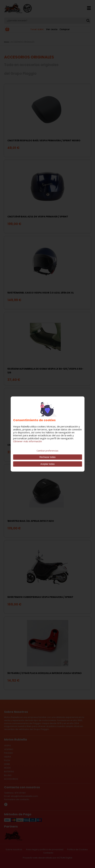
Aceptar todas (47, 464)
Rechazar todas (47, 457)
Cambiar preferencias (47, 451)
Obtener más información (27, 441)
